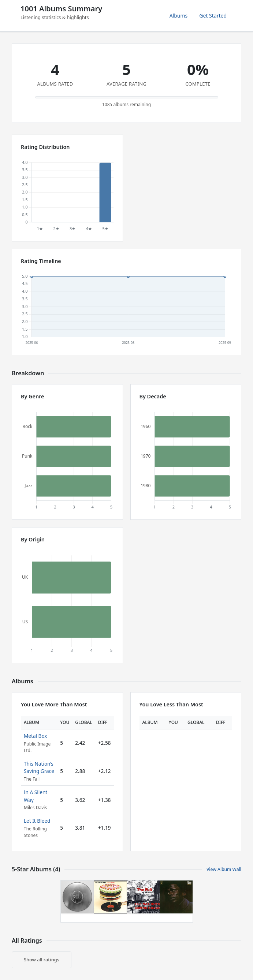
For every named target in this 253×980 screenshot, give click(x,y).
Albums (179, 16)
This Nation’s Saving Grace (39, 767)
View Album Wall (224, 869)
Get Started (213, 16)
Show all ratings (42, 960)
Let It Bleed (37, 821)
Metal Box (36, 736)
